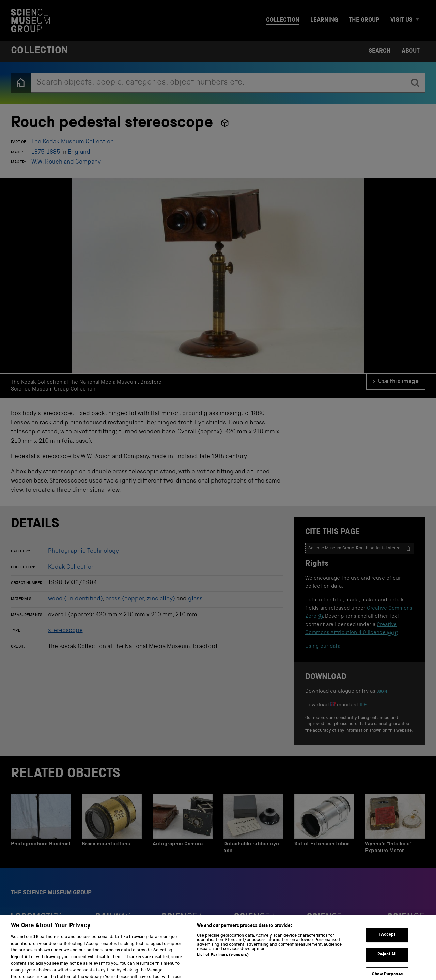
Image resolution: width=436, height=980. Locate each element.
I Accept (387, 946)
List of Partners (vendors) (223, 966)
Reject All (387, 965)
